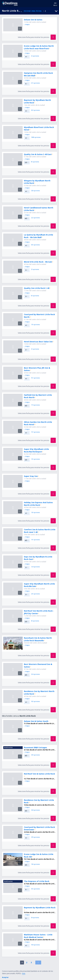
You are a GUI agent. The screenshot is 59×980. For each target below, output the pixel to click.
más (24, 973)
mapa (27, 24)
